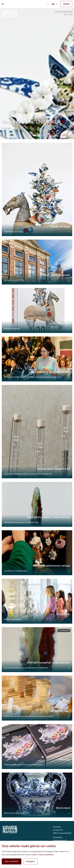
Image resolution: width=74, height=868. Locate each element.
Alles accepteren (12, 861)
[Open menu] (3, 4)
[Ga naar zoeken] (48, 4)
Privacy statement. (46, 855)
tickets (66, 4)
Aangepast (30, 861)
